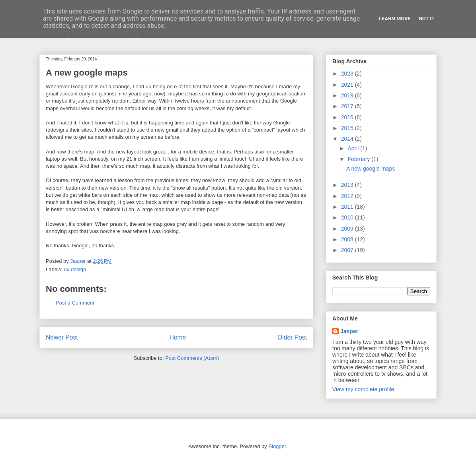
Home (178, 337)
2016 (348, 117)
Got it (427, 18)
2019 (348, 95)
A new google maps (371, 169)
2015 (348, 128)
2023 (348, 74)
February (359, 159)
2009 (348, 229)
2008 (348, 239)
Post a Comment (75, 303)
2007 (348, 250)
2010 (348, 217)
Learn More (395, 18)
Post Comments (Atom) (192, 358)
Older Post (292, 337)
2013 (348, 185)
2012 (348, 196)
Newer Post (62, 337)
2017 (348, 106)
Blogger (277, 446)
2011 (348, 207)
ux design (75, 269)
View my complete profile (363, 389)
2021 (348, 85)
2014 (348, 139)
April (354, 148)
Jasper (349, 331)
